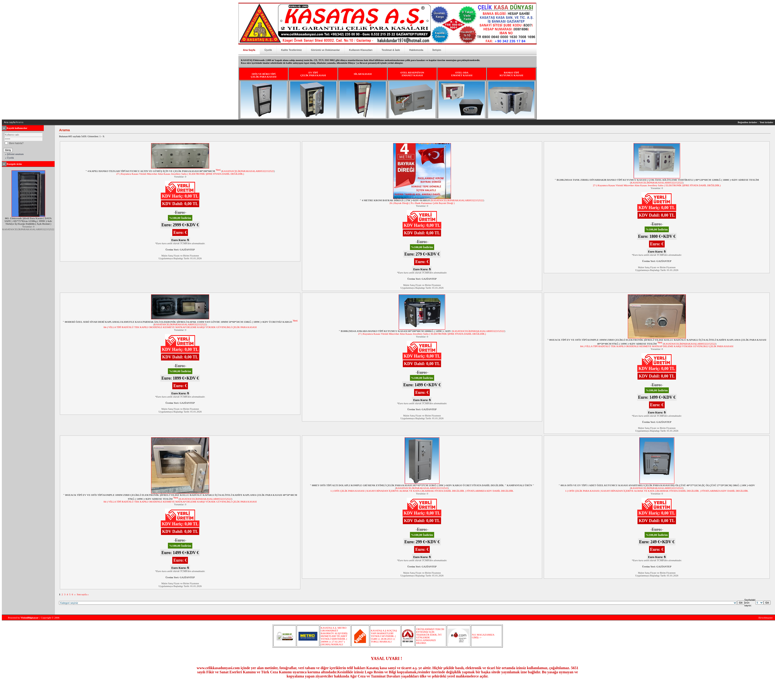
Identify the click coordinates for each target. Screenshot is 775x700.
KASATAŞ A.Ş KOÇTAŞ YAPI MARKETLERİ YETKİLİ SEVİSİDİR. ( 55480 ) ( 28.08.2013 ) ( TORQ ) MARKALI (384, 636)
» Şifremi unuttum (14, 154)
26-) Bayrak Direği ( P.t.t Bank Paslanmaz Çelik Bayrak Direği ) (422, 203)
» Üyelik (9, 158)
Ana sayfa (10, 122)
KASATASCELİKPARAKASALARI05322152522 (248, 171)
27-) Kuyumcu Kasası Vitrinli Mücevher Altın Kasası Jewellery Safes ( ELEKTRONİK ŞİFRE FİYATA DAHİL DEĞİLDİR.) (180, 174)
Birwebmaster (766, 618)
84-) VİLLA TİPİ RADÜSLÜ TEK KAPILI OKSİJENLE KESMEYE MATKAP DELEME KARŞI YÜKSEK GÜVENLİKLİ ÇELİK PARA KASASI (180, 327)
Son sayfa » (83, 594)
